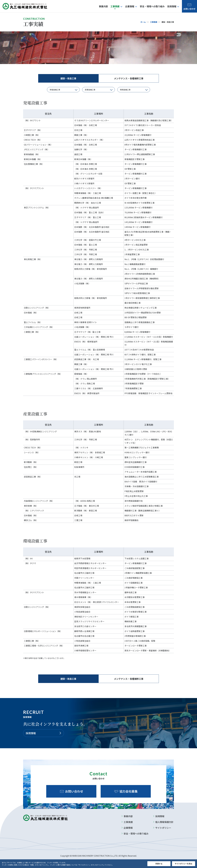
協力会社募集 (129, 791)
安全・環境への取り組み (136, 833)
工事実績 (154, 22)
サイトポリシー (163, 828)
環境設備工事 (125, 90)
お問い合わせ (74, 791)
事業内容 (128, 816)
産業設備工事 (90, 90)
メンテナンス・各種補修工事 (129, 78)
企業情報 (128, 828)
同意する (159, 864)
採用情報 (31, 733)
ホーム (143, 22)
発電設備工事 (55, 90)
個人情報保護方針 (164, 822)
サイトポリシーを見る (184, 864)
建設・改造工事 (68, 78)
